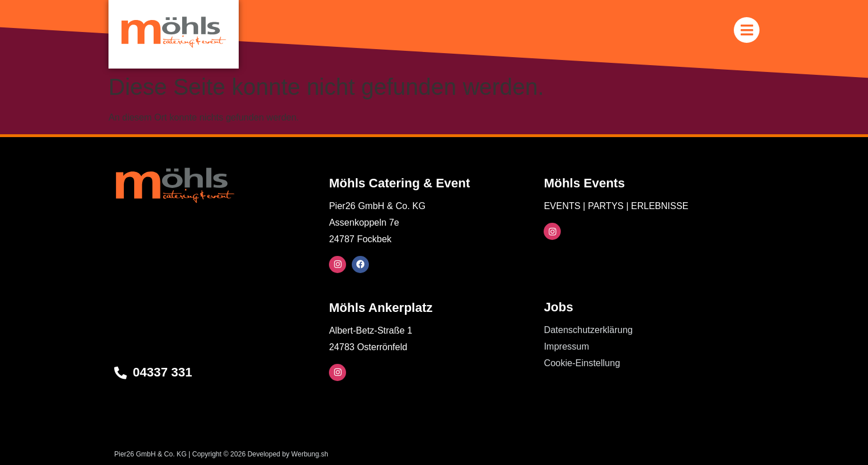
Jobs (558, 307)
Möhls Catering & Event (399, 183)
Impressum (566, 346)
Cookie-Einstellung (582, 363)
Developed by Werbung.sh (288, 454)
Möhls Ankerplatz (381, 308)
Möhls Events (584, 183)
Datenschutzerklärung (588, 330)
